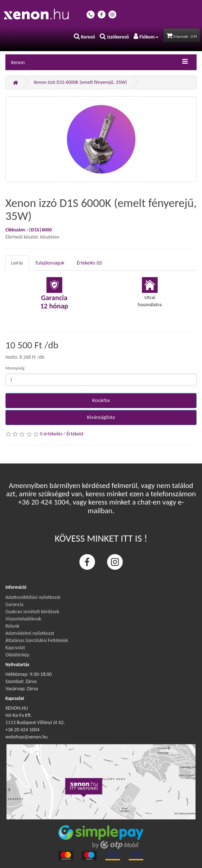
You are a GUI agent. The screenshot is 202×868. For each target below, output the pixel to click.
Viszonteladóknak (23, 619)
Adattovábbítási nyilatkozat (33, 597)
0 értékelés (51, 434)
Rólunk (12, 626)
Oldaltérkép (17, 655)
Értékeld (75, 434)
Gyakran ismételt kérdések (32, 612)
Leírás (17, 263)
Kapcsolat (15, 648)
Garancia (14, 604)
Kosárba (101, 400)
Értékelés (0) (89, 263)
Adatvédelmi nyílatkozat (30, 633)
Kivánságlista (101, 417)
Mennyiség (15, 368)
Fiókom (146, 37)
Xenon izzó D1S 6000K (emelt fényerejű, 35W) (80, 82)
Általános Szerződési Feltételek (37, 640)
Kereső (85, 37)
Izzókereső (114, 37)
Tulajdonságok (50, 263)
